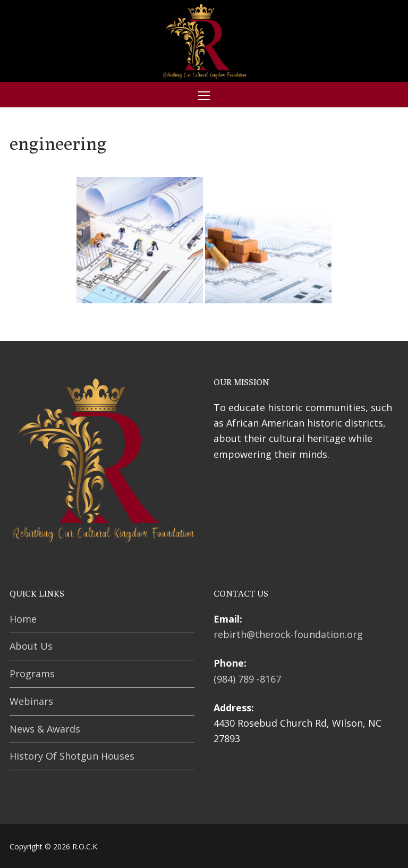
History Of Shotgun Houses (72, 756)
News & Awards (45, 729)
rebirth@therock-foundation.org (288, 634)
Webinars (31, 701)
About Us (31, 646)
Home (23, 619)
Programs (32, 674)
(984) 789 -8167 (247, 679)
